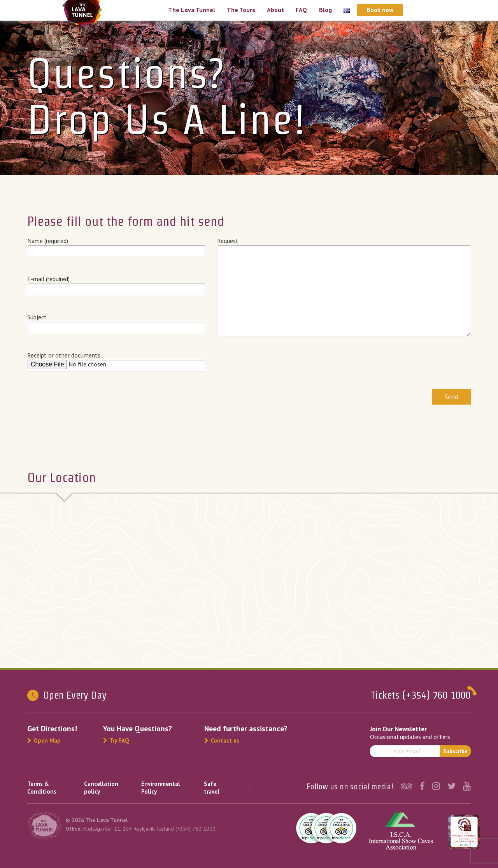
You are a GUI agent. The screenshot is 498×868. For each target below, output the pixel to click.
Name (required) (116, 246)
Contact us (222, 740)
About (275, 10)
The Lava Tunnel (192, 10)
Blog (325, 10)
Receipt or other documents (116, 361)
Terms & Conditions (42, 788)
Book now (380, 10)
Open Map (44, 740)
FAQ (302, 10)
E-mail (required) (116, 284)
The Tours (241, 10)
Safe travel (212, 788)
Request (344, 287)
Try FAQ (116, 740)
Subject (116, 322)
